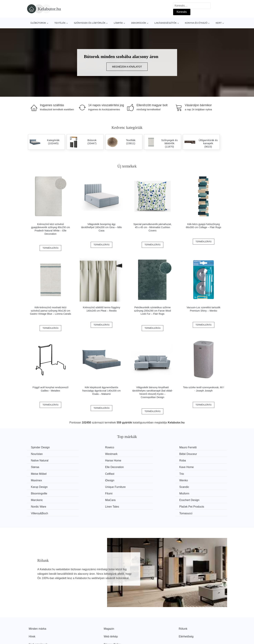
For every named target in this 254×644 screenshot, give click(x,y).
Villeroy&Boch (143, 493)
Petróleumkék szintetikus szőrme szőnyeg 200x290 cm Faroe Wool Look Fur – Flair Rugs (152, 311)
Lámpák (118, 23)
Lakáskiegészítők (165, 23)
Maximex (191, 467)
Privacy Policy (112, 624)
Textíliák (60, 23)
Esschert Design (144, 486)
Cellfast (87, 467)
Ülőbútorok (38, 23)
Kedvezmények (38, 624)
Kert (219, 23)
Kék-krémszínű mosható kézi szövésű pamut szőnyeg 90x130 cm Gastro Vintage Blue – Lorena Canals (51, 311)
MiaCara (88, 486)
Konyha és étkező (196, 23)
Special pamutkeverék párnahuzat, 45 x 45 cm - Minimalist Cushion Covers (153, 227)
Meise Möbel (39, 467)
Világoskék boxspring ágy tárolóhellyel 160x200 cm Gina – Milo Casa (102, 227)
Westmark (38, 454)
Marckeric (37, 486)
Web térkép (111, 616)
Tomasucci (192, 493)
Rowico (87, 447)
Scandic (36, 480)
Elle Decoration (143, 460)
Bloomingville (91, 480)
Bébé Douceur (91, 454)
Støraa (87, 460)
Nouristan (191, 447)
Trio (136, 467)
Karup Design (142, 473)
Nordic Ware (193, 486)
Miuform (190, 480)
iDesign (36, 473)
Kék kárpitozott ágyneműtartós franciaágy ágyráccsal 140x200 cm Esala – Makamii (102, 391)
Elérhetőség (186, 616)
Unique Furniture (196, 473)
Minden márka (38, 608)
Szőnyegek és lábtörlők (90, 23)
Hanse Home (193, 454)
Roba (35, 460)
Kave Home (193, 460)
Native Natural (143, 454)
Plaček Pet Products (95, 493)
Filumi (138, 480)
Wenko (87, 473)
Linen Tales (38, 493)
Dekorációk (139, 23)
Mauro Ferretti (143, 447)
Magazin (109, 608)
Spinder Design (41, 447)
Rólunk (183, 608)
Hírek (32, 616)
